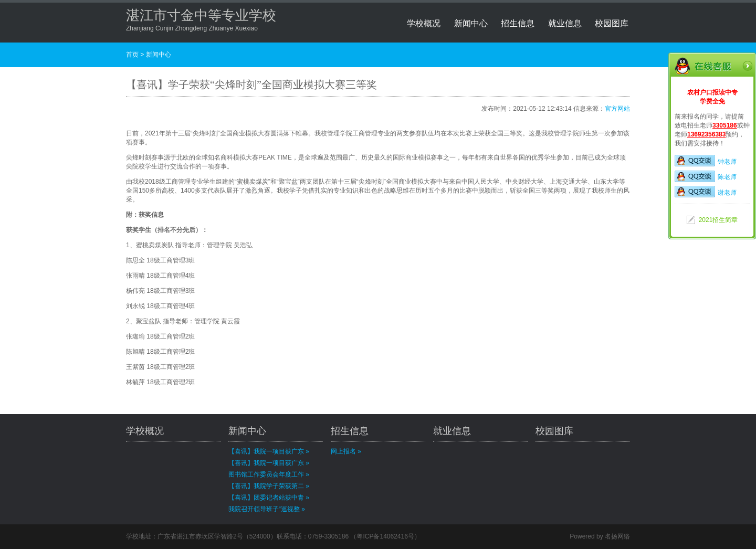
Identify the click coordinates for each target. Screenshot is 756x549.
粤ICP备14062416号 (385, 536)
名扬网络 (617, 536)
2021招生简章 (718, 220)
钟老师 (706, 162)
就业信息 (565, 23)
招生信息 (518, 23)
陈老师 (706, 177)
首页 (132, 55)
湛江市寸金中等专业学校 (201, 15)
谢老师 (706, 193)
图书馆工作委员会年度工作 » (269, 474)
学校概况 (424, 23)
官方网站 (617, 109)
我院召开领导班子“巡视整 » (267, 509)
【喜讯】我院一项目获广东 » (269, 451)
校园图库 (612, 23)
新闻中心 (471, 23)
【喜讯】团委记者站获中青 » (269, 498)
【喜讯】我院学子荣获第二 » (269, 486)
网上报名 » (346, 451)
